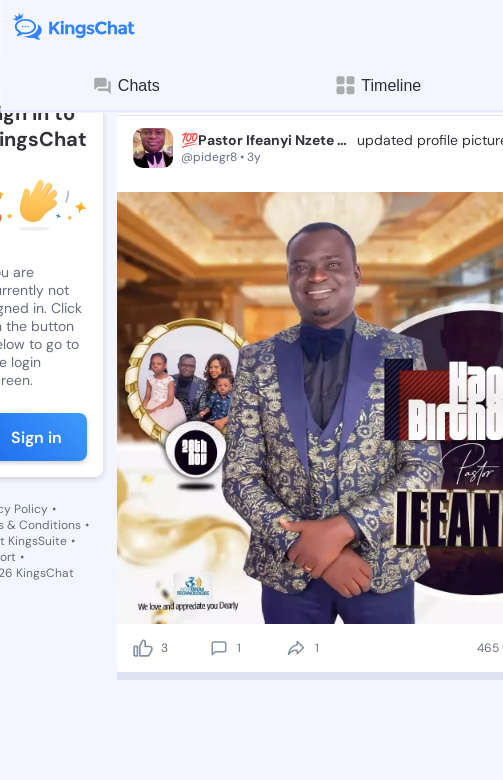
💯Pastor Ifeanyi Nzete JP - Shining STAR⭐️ (267, 140)
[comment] (219, 648)
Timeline (377, 85)
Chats (126, 86)
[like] (143, 648)
